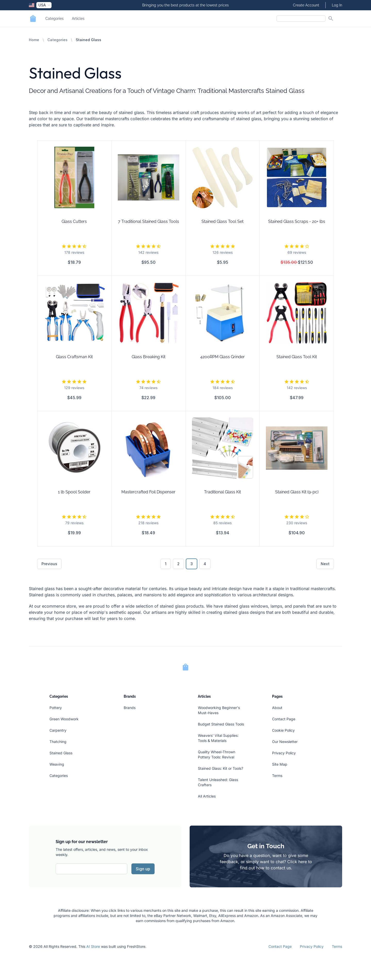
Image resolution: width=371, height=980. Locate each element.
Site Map (280, 764)
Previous (49, 564)
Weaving (57, 764)
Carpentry (58, 730)
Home (34, 40)
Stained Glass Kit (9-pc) (297, 492)
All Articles (207, 796)
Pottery (56, 708)
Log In (337, 5)
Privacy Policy (284, 753)
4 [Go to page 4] (205, 564)
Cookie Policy (283, 730)
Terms (277, 776)
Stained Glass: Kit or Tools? (221, 768)
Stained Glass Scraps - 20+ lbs (297, 221)
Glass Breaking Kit (149, 357)
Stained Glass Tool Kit (297, 357)
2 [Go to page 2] (178, 564)
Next (325, 564)
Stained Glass (61, 753)
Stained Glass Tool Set (222, 221)
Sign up (143, 869)
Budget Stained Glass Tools (221, 724)
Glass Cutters (74, 221)
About (277, 708)
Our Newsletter (285, 742)
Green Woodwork (64, 719)
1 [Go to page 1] (166, 564)
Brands (130, 708)
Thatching (58, 742)
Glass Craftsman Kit (74, 357)
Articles (78, 19)
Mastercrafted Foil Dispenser (148, 492)
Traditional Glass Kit (222, 492)
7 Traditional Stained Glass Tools (149, 221)
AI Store (93, 946)
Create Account (306, 5)
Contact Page (284, 719)
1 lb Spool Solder (74, 492)
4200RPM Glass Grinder (222, 357)
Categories (54, 19)
